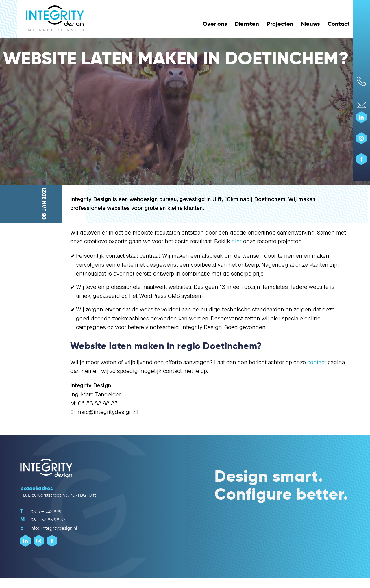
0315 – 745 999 (41, 512)
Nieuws (310, 24)
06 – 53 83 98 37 (43, 520)
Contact (339, 24)
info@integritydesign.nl (49, 528)
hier (237, 241)
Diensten (247, 24)
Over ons (215, 24)
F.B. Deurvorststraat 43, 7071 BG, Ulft (58, 495)
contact (317, 362)
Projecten (280, 24)
